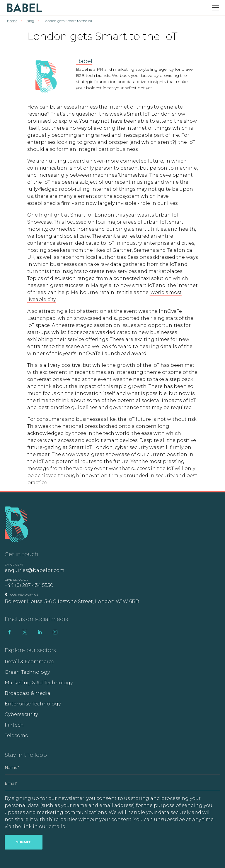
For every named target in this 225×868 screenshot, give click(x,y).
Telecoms (16, 736)
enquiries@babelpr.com (35, 570)
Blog (30, 21)
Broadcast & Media (28, 693)
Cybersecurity (21, 714)
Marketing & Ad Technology (39, 683)
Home (12, 21)
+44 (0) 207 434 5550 (29, 585)
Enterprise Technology (33, 704)
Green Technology (27, 672)
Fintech (14, 725)
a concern (144, 426)
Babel (84, 61)
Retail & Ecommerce (29, 662)
